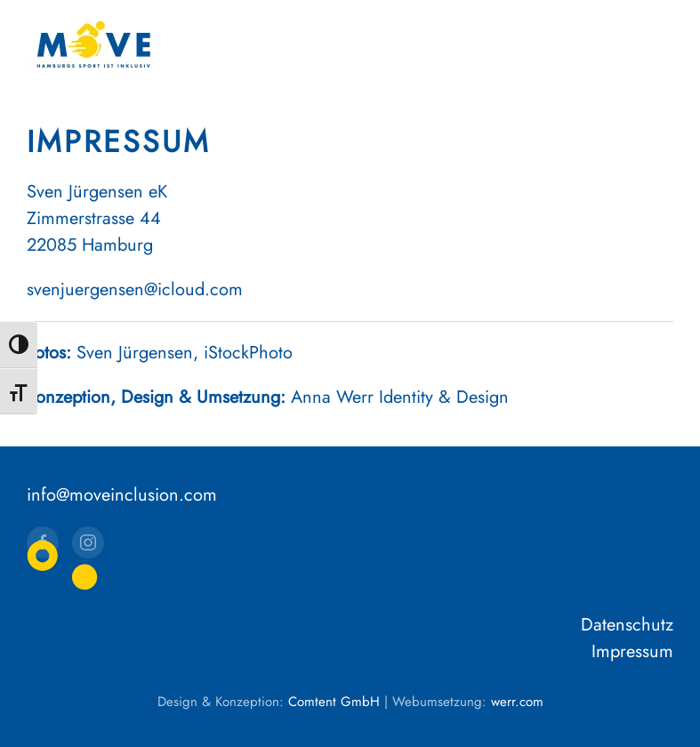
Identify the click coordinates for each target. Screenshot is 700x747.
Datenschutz (627, 625)
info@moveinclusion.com (122, 495)
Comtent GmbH (334, 702)
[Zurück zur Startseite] (93, 44)
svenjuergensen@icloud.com (135, 289)
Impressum (632, 651)
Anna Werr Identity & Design (400, 397)
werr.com (517, 702)
